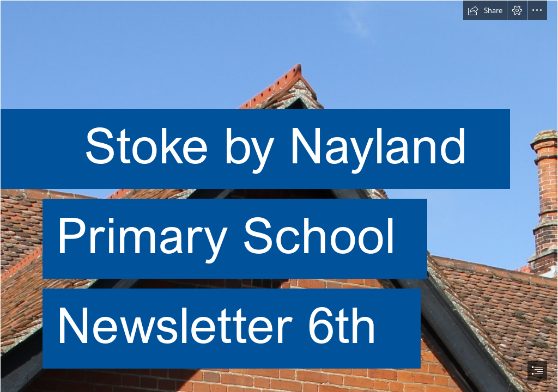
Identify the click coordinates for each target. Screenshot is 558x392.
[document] (279, 196)
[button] (485, 10)
